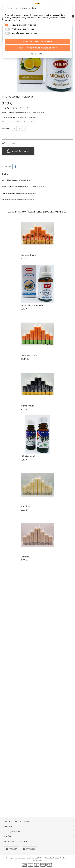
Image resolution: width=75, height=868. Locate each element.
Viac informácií (37, 54)
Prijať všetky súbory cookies (37, 42)
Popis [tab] (5, 174)
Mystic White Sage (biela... (33, 305)
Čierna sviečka (28, 406)
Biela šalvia (26, 506)
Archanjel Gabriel (29, 255)
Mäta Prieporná (28, 456)
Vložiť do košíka (18, 151)
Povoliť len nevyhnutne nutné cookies (38, 48)
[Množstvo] (14, 128)
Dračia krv (26, 557)
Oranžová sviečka (29, 356)
